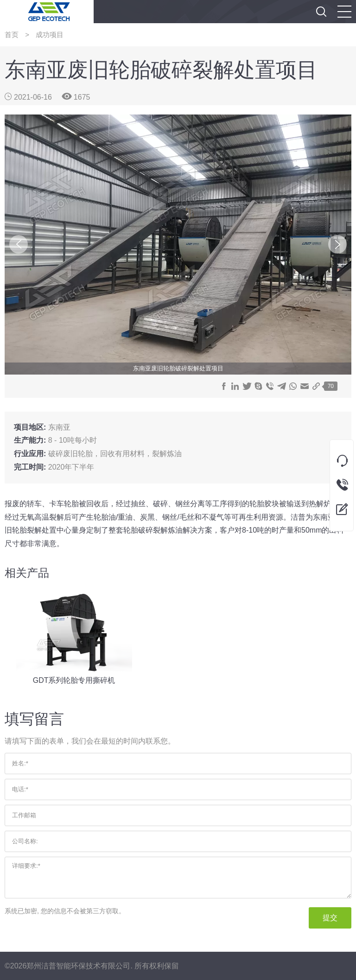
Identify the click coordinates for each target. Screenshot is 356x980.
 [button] (321, 12)
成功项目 (50, 35)
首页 (12, 35)
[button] (344, 12)
